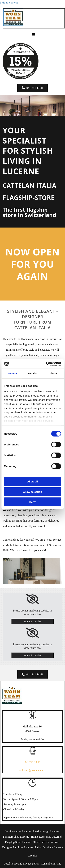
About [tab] (53, 373)
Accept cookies (32, 621)
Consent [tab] (12, 373)
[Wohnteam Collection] (13, 25)
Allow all (32, 481)
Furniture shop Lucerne (16, 837)
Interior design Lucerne (46, 831)
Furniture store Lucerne (18, 831)
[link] (32, 599)
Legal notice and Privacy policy (21, 864)
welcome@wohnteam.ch (32, 770)
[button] (32, 88)
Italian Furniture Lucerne (49, 847)
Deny (32, 502)
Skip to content (9, 3)
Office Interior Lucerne (46, 842)
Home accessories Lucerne (46, 837)
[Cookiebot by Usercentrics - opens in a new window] (46, 364)
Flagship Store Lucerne (18, 842)
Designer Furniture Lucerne (18, 847)
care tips (33, 856)
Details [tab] (33, 373)
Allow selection (32, 492)
